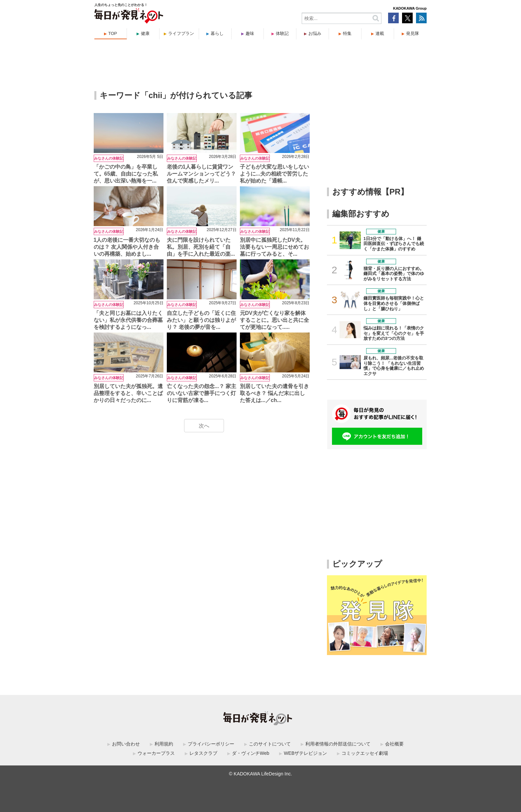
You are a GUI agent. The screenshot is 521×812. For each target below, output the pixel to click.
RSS (421, 18)
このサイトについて (270, 744)
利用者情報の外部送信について (338, 744)
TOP (113, 33)
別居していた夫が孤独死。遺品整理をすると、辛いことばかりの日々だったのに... (128, 393)
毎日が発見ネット (133, 16)
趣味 (250, 33)
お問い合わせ (126, 744)
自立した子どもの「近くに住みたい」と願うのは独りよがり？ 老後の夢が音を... (201, 320)
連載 (380, 33)
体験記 (282, 33)
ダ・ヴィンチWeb (251, 753)
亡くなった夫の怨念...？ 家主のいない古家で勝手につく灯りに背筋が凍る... (202, 393)
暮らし (217, 33)
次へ (204, 426)
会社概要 (394, 744)
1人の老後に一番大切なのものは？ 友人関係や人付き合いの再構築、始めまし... (127, 247)
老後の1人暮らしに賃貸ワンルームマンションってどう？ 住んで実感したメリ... (201, 174)
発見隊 (413, 33)
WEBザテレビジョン (305, 753)
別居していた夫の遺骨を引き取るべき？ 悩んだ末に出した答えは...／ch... (274, 393)
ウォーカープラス (156, 753)
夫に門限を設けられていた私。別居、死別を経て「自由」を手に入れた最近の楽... (201, 247)
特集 (347, 33)
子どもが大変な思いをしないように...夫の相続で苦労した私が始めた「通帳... (274, 174)
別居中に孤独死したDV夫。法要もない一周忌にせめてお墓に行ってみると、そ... (274, 247)
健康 (145, 33)
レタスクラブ (203, 753)
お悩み (315, 33)
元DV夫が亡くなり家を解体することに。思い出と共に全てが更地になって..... (274, 320)
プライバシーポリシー (211, 744)
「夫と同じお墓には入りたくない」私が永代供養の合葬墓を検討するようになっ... (128, 320)
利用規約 (164, 744)
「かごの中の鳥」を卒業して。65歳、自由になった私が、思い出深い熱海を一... (126, 174)
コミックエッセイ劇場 (365, 753)
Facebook (393, 18)
